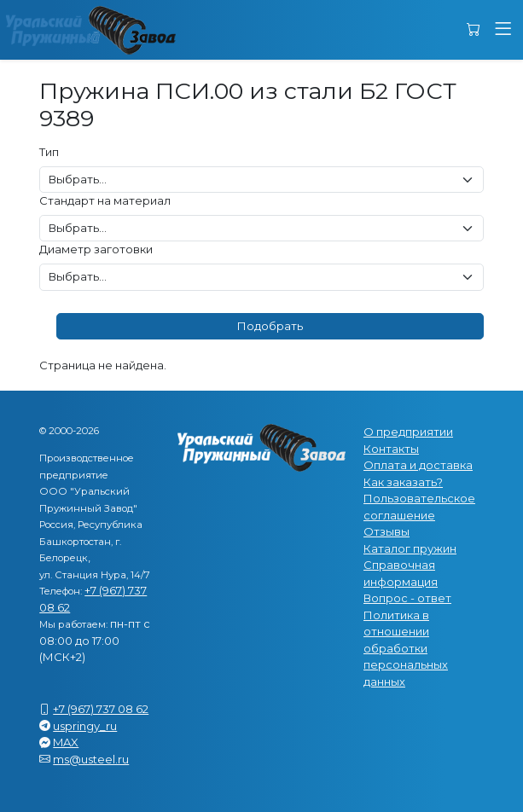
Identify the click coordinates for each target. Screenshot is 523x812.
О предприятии (408, 432)
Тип (49, 152)
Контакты (391, 449)
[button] (503, 30)
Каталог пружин (410, 548)
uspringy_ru (85, 726)
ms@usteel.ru (91, 759)
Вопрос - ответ (407, 598)
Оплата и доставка (418, 465)
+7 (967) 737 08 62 (101, 709)
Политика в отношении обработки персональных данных (406, 648)
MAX (66, 742)
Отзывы (386, 531)
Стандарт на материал (105, 200)
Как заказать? (403, 482)
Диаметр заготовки (96, 249)
